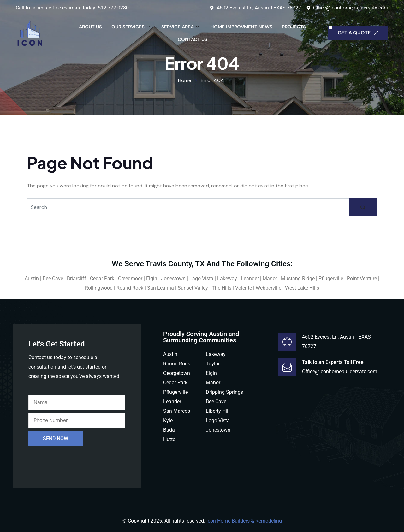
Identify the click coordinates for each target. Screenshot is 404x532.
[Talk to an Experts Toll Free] (287, 367)
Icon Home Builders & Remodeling (244, 521)
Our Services (131, 27)
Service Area (180, 27)
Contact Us (193, 39)
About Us (90, 27)
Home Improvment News (241, 27)
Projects (294, 27)
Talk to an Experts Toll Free (333, 362)
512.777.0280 (113, 8)
